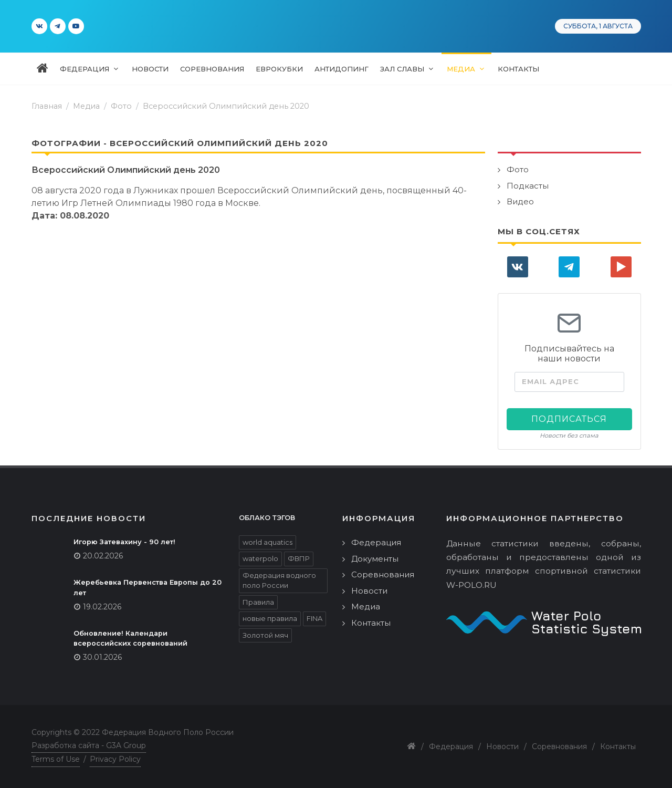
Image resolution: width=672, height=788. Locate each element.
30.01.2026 (102, 657)
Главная (47, 106)
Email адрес (550, 382)
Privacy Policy (115, 759)
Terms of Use (56, 759)
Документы (375, 559)
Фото (121, 106)
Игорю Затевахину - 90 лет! (124, 542)
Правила (258, 602)
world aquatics (267, 542)
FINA (314, 618)
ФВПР (299, 558)
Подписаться (569, 419)
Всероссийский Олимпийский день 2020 (226, 106)
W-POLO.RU (471, 585)
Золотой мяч (265, 635)
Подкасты (528, 186)
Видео (520, 201)
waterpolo (260, 558)
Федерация (376, 542)
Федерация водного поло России (279, 580)
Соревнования (383, 574)
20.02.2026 (103, 556)
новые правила (270, 618)
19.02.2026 (102, 607)
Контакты (371, 623)
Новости (369, 591)
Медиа (366, 606)
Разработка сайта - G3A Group (89, 745)
